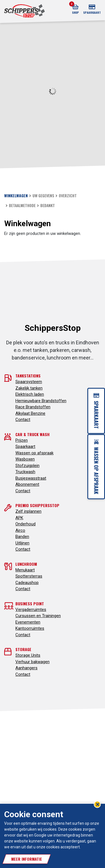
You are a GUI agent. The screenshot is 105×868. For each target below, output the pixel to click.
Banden (22, 537)
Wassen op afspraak (34, 453)
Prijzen (22, 440)
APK (19, 518)
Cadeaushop (27, 583)
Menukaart (25, 570)
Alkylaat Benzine (30, 413)
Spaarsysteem (29, 382)
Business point (30, 604)
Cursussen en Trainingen (38, 616)
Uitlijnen (22, 543)
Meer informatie (27, 859)
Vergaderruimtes (31, 610)
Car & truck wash (32, 434)
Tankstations (28, 376)
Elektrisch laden (30, 394)
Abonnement (27, 484)
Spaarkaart (25, 446)
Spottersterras (29, 576)
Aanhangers (26, 668)
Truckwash (25, 472)
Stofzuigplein (27, 466)
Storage (23, 649)
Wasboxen (25, 459)
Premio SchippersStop (37, 505)
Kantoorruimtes (30, 628)
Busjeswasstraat (31, 478)
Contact (23, 420)
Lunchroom (26, 564)
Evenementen (28, 622)
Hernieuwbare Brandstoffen (41, 401)
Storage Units (28, 655)
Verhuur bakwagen (32, 662)
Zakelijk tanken (29, 388)
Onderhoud (25, 524)
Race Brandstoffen (33, 407)
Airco (20, 530)
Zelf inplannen (28, 511)
